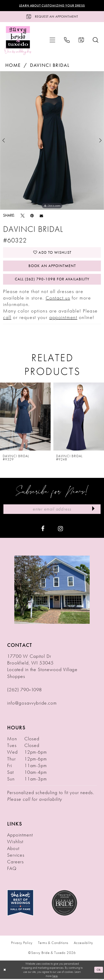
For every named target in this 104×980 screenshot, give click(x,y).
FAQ (12, 869)
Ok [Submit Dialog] (99, 971)
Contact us (58, 299)
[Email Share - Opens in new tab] (41, 216)
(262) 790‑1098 (25, 691)
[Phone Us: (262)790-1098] (67, 40)
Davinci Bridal (50, 65)
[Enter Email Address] (52, 510)
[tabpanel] (52, 141)
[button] (52, 40)
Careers (16, 863)
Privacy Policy (22, 944)
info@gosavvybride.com (32, 704)
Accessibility (83, 944)
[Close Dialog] (5, 971)
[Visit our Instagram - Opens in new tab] (60, 529)
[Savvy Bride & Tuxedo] (18, 40)
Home (13, 65)
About (13, 849)
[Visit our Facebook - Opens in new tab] (43, 529)
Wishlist (15, 843)
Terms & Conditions (53, 944)
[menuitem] (52, 40)
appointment (63, 318)
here (55, 977)
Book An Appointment (52, 266)
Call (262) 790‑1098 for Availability (52, 280)
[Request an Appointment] (52, 17)
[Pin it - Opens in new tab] (32, 216)
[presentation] (25, 418)
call (7, 318)
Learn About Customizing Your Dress (52, 6)
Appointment (20, 836)
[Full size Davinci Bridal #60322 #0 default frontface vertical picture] (52, 141)
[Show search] (96, 40)
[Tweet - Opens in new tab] (23, 216)
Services (16, 856)
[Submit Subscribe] (93, 510)
